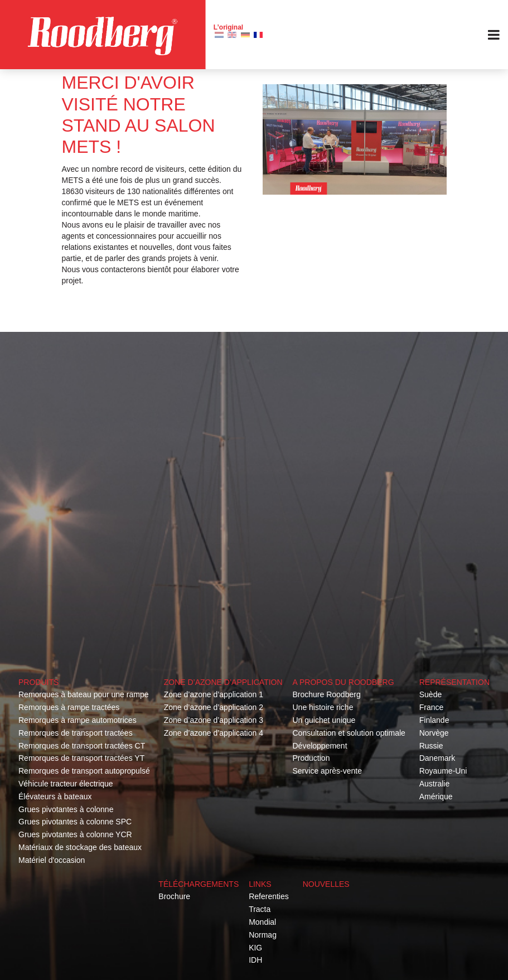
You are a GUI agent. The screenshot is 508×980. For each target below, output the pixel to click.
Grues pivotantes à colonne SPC (75, 822)
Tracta (260, 909)
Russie (431, 746)
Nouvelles (326, 884)
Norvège (434, 733)
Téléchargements (199, 884)
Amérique (436, 796)
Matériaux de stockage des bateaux (80, 847)
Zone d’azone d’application (223, 682)
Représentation (454, 682)
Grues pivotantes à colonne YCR (75, 834)
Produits (38, 682)
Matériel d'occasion (52, 860)
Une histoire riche (323, 707)
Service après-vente (327, 771)
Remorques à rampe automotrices (78, 720)
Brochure (174, 896)
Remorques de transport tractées (76, 733)
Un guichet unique (324, 720)
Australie (434, 784)
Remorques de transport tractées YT (81, 758)
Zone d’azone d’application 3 (214, 720)
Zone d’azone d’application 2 (214, 707)
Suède (430, 694)
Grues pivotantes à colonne (66, 809)
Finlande (434, 720)
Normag (263, 935)
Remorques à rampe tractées (69, 707)
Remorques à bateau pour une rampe (83, 694)
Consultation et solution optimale (349, 733)
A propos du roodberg (343, 682)
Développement (320, 746)
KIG (255, 948)
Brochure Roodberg (326, 694)
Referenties (269, 896)
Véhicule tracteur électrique (66, 784)
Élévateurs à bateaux (55, 796)
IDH (255, 960)
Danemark (437, 758)
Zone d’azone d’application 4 (214, 733)
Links (260, 884)
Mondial (262, 922)
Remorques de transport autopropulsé (84, 771)
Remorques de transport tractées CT (82, 746)
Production (311, 758)
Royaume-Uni (443, 771)
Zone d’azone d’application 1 (214, 694)
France (432, 707)
